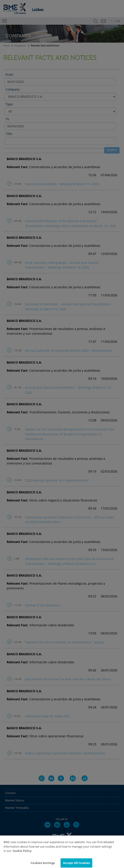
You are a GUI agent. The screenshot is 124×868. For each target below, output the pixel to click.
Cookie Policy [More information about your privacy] (22, 855)
